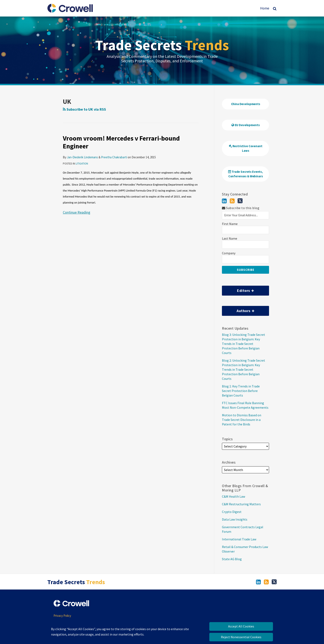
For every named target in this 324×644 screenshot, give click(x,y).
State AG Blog (232, 559)
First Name (230, 224)
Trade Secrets (162, 45)
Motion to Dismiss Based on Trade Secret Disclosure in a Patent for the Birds (242, 420)
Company (229, 253)
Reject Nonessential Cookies (241, 637)
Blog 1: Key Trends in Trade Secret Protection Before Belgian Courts (241, 391)
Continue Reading (77, 212)
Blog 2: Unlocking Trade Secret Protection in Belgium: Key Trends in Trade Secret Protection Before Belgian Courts (244, 369)
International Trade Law (239, 539)
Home (265, 8)
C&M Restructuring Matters (241, 504)
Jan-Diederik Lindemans (82, 157)
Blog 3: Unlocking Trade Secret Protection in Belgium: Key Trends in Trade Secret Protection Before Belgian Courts (244, 344)
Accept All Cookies (241, 626)
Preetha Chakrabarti (114, 157)
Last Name (230, 239)
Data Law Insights (235, 519)
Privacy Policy (62, 616)
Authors (238, 310)
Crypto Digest (232, 512)
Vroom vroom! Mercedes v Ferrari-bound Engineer (121, 142)
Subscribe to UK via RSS (84, 109)
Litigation (82, 164)
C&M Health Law (233, 496)
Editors (238, 289)
